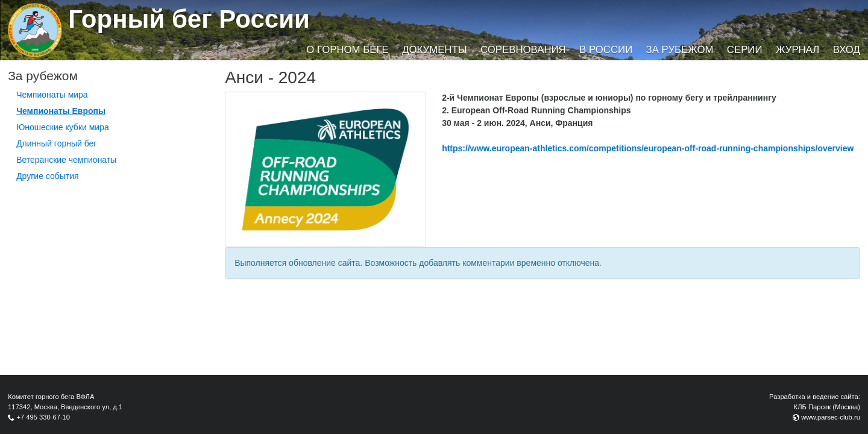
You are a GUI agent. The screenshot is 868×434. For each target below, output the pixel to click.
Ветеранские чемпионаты (66, 160)
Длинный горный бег (56, 143)
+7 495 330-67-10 (43, 417)
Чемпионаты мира (52, 95)
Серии (745, 50)
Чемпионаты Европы (61, 111)
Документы (434, 50)
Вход (847, 50)
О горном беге (347, 50)
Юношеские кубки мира (63, 127)
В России (606, 50)
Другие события (48, 176)
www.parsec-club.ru (831, 417)
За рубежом (680, 50)
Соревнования (523, 50)
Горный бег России (189, 19)
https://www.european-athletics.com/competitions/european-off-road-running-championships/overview (648, 148)
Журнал (797, 50)
